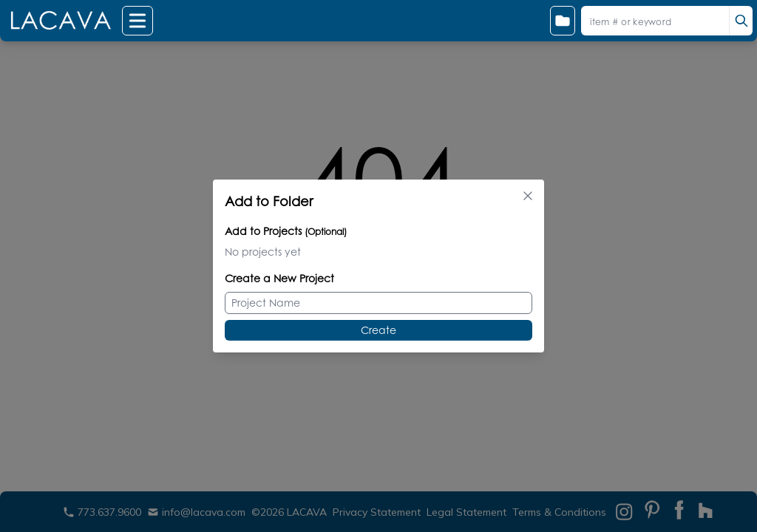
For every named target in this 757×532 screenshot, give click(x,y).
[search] (741, 21)
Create (378, 330)
